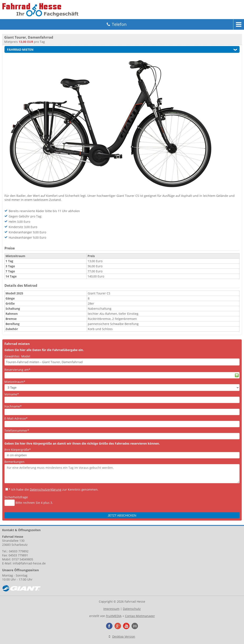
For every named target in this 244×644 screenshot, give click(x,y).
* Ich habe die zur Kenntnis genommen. (54, 489)
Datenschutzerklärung (46, 489)
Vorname (12, 394)
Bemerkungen (14, 462)
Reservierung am (17, 370)
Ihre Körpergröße (18, 450)
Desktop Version (124, 636)
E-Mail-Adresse (16, 418)
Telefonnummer (17, 430)
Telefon (119, 24)
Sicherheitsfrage (16, 497)
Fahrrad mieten (20, 50)
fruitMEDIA (114, 616)
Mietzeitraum (15, 382)
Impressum (111, 609)
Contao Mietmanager (140, 616)
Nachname (13, 406)
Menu (239, 24)
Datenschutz (132, 609)
